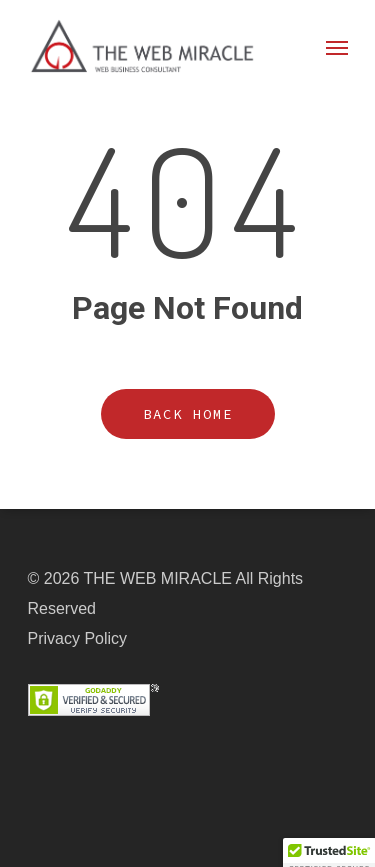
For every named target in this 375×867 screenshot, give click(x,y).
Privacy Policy (78, 638)
